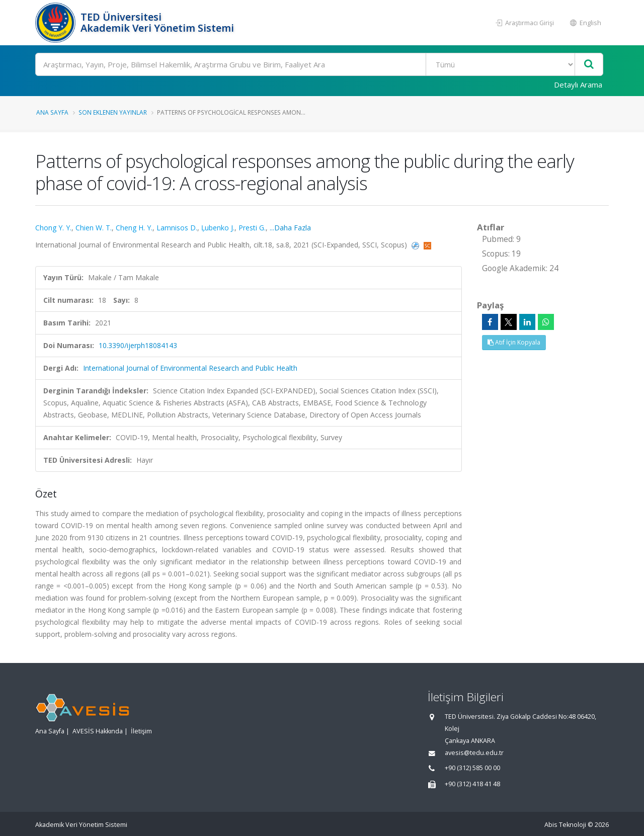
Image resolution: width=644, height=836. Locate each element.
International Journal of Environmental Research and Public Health (190, 368)
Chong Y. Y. (53, 228)
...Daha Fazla (290, 228)
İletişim (141, 731)
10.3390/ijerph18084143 (138, 345)
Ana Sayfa (52, 112)
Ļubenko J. (218, 228)
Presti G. (252, 228)
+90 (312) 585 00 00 (472, 768)
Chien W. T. (94, 228)
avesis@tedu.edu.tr (474, 753)
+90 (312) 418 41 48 (472, 784)
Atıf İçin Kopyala (514, 342)
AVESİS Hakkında (98, 731)
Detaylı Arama (578, 85)
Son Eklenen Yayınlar (113, 112)
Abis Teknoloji (565, 825)
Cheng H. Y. (134, 228)
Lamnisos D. (177, 228)
